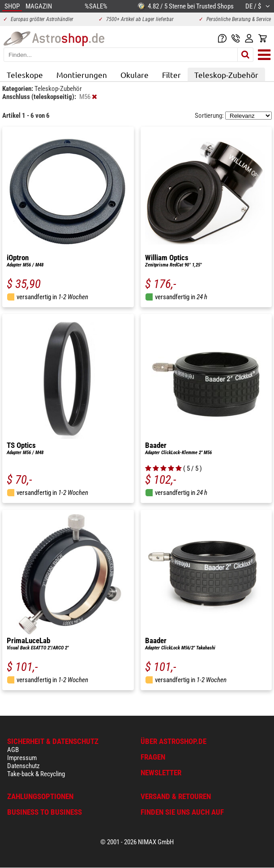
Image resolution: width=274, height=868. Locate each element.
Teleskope (25, 75)
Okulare (135, 75)
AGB (13, 750)
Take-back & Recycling (36, 774)
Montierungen (82, 75)
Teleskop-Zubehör (226, 75)
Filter (171, 75)
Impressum (22, 758)
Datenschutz (24, 766)
